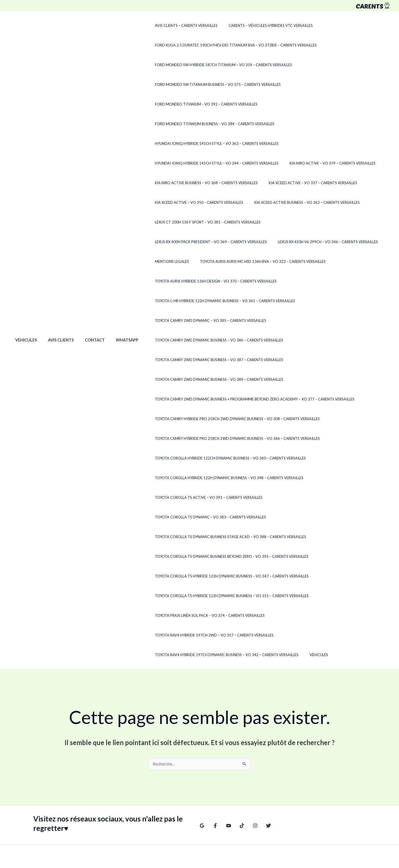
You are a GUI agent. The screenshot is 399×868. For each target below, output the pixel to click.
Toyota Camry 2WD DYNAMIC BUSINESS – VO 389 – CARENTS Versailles (205, 360)
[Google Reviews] (202, 767)
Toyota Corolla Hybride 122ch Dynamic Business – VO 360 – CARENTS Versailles (216, 438)
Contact (87, 311)
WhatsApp (116, 311)
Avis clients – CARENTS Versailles (172, 25)
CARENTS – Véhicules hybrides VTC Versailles (252, 25)
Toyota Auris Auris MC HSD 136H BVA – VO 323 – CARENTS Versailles (203, 242)
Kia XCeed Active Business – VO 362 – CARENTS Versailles (289, 183)
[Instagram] (250, 767)
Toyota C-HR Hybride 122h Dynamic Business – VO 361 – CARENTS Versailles (211, 281)
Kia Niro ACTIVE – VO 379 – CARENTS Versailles (314, 143)
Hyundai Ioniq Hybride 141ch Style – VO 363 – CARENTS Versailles (202, 124)
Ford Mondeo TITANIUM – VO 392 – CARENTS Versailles (325, 84)
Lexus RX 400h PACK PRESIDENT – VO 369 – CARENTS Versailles (309, 202)
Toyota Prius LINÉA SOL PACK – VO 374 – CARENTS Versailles (195, 576)
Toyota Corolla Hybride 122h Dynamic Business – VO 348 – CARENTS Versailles (215, 458)
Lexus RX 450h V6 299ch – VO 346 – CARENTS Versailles (190, 222)
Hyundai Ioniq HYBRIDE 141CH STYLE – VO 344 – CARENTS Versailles (202, 143)
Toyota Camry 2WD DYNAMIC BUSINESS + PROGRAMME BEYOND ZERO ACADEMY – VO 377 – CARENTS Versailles (240, 379)
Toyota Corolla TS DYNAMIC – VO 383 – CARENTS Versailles (311, 478)
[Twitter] (262, 767)
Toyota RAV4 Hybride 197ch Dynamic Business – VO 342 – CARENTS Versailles (212, 596)
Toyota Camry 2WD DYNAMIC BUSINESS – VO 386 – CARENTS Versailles (205, 320)
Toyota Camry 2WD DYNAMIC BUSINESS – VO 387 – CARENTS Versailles (205, 340)
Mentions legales (265, 222)
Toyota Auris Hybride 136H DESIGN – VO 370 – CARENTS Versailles (201, 261)
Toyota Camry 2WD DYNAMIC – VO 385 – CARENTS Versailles (196, 301)
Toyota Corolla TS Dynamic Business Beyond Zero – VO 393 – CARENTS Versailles (217, 517)
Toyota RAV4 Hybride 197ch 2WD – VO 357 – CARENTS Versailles (317, 576)
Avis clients (56, 311)
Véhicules (300, 596)
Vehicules (24, 311)
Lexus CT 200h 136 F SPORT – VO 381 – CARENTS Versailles (193, 202)
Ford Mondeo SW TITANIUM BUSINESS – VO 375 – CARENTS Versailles (203, 84)
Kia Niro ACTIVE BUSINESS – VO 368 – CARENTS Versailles (192, 163)
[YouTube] (226, 767)
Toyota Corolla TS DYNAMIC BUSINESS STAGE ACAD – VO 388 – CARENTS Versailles (216, 497)
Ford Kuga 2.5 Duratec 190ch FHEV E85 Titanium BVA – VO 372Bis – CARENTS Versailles (221, 45)
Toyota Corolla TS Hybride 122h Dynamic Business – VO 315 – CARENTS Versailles (217, 556)
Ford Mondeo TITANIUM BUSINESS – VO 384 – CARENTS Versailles (200, 104)
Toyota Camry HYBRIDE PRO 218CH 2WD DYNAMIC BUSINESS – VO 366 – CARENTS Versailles (223, 419)
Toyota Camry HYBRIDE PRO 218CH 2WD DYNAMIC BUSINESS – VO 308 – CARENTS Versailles (223, 399)
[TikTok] (238, 767)
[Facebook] (214, 767)
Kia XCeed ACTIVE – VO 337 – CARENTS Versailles (295, 163)
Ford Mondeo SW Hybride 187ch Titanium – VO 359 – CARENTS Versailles (209, 65)
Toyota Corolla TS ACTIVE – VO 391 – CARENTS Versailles (194, 478)
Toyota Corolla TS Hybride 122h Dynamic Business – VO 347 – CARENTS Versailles (217, 537)
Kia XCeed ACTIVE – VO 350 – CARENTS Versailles (185, 183)
